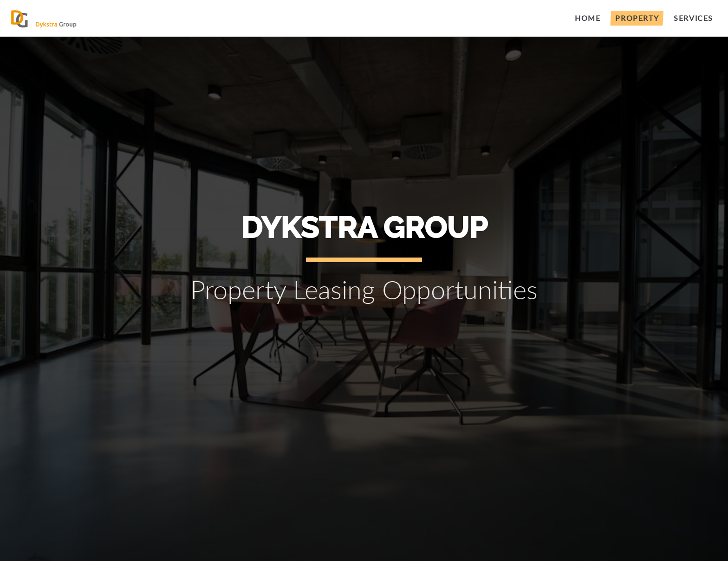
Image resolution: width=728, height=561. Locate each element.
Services (693, 18)
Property (637, 18)
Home (588, 18)
